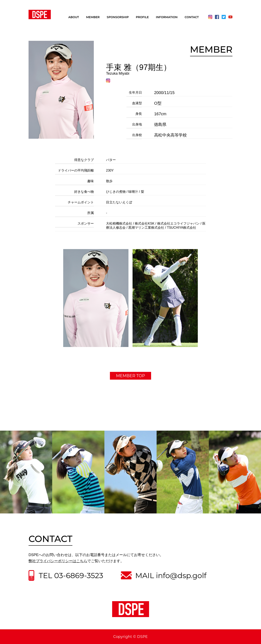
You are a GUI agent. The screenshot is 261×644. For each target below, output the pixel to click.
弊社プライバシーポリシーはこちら (58, 561)
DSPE (40, 14)
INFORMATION (167, 17)
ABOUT (74, 17)
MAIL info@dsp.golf (171, 575)
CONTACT (192, 17)
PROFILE (142, 17)
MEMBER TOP (130, 376)
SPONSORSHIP (118, 17)
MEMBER (93, 17)
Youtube (230, 17)
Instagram (210, 17)
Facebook (217, 17)
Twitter (224, 17)
